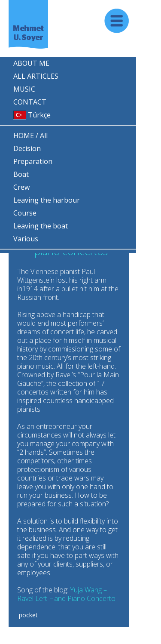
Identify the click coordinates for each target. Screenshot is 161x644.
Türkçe (32, 115)
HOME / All (30, 136)
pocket (27, 615)
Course (25, 213)
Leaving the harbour (47, 200)
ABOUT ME (31, 63)
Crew (21, 187)
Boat (21, 174)
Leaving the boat (41, 226)
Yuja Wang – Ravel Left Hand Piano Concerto (66, 594)
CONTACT (30, 102)
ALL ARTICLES (36, 76)
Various (26, 239)
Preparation (33, 161)
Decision (27, 148)
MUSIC (24, 89)
